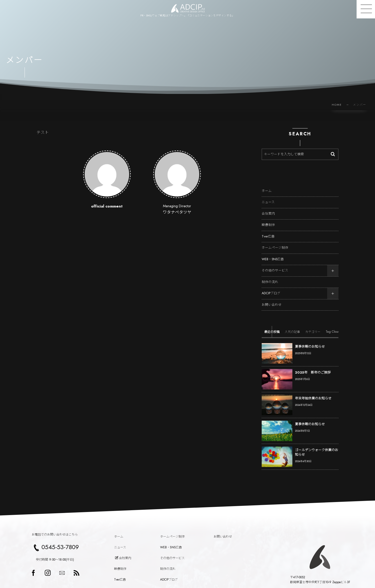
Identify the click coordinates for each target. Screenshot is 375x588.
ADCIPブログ (271, 289)
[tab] (272, 327)
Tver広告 (268, 232)
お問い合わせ (272, 300)
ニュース (268, 198)
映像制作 (268, 220)
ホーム (267, 186)
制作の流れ (270, 277)
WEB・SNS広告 (273, 254)
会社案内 (268, 209)
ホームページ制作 (275, 243)
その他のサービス (275, 266)
